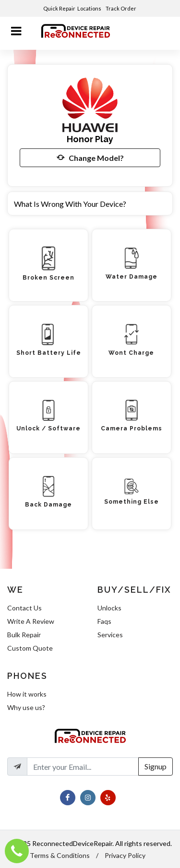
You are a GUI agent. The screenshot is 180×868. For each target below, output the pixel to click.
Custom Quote (30, 648)
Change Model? (90, 158)
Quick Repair (59, 8)
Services (110, 635)
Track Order (121, 8)
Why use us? (26, 707)
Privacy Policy (125, 855)
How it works (27, 694)
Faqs (104, 621)
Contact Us (24, 608)
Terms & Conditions (60, 855)
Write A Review (31, 621)
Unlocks (109, 608)
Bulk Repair (24, 635)
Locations (90, 8)
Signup (156, 766)
